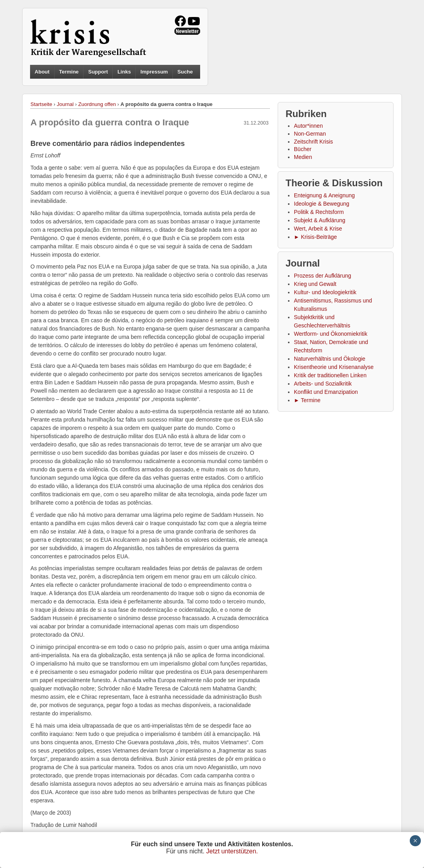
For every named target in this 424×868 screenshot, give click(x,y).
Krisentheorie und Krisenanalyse (334, 367)
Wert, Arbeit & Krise (318, 229)
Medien (303, 157)
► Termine (307, 400)
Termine (69, 72)
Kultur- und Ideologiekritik (325, 292)
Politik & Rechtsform (319, 212)
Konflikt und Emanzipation (326, 392)
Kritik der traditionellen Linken (330, 375)
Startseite (41, 104)
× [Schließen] (415, 841)
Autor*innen (308, 126)
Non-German (310, 134)
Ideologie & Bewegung (322, 204)
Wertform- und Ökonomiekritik (331, 334)
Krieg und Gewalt (315, 284)
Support (98, 72)
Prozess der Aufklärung (323, 276)
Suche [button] (185, 72)
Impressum (154, 72)
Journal (65, 104)
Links (124, 72)
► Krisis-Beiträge (315, 237)
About (42, 72)
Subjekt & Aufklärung (320, 220)
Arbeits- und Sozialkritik (323, 384)
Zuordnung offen (97, 104)
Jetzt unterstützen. (232, 851)
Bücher (303, 149)
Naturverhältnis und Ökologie (330, 359)
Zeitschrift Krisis (313, 142)
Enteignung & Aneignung (324, 195)
